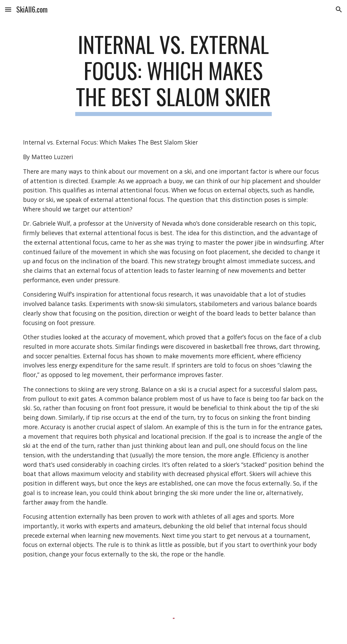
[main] (173, 74)
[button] (8, 9)
